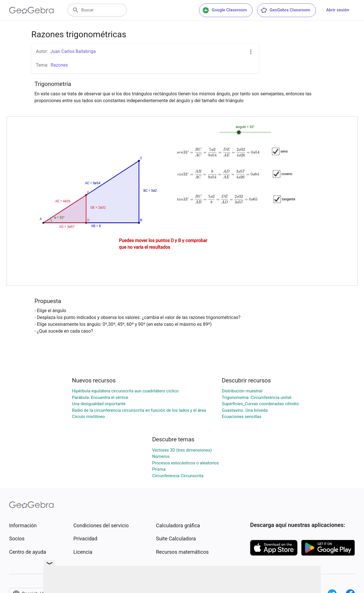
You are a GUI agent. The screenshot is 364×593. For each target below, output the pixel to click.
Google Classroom (225, 10)
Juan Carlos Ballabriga (73, 51)
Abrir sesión (338, 10)
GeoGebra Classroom (285, 10)
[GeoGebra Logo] (31, 10)
